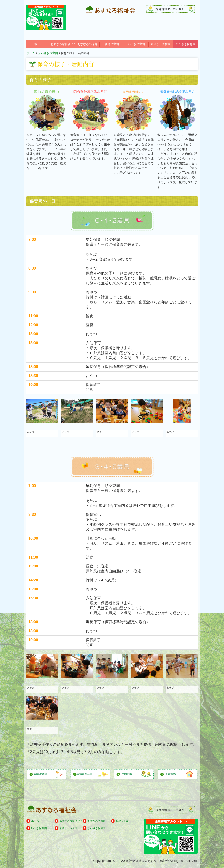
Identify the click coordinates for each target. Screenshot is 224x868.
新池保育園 (112, 44)
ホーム (39, 44)
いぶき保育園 (136, 44)
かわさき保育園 (185, 44)
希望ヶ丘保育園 (161, 44)
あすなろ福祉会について (63, 44)
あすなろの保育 (87, 44)
